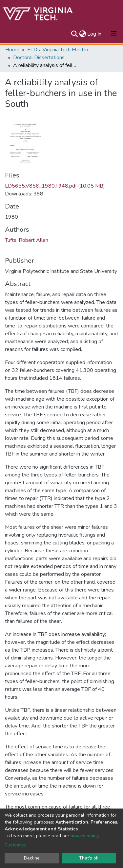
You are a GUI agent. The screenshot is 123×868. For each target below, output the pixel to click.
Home (12, 50)
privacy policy (84, 836)
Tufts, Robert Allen (27, 240)
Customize (15, 845)
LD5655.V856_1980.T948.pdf (55, 186)
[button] (82, 34)
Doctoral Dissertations (39, 58)
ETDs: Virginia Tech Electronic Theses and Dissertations (60, 50)
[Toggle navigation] (114, 34)
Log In (95, 34)
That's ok (89, 858)
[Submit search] (74, 34)
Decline (32, 858)
